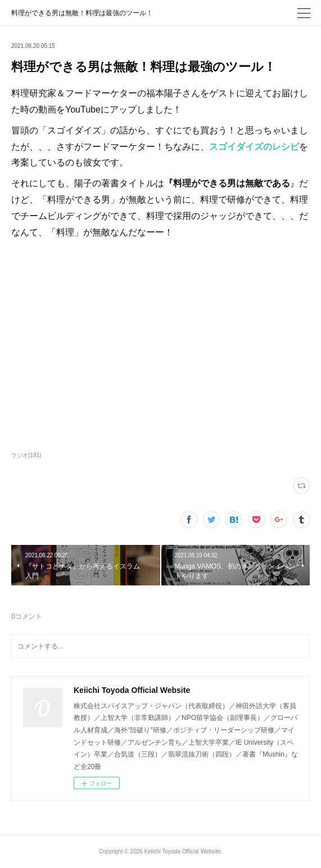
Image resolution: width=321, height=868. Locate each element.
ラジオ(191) (26, 455)
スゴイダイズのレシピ (254, 147)
